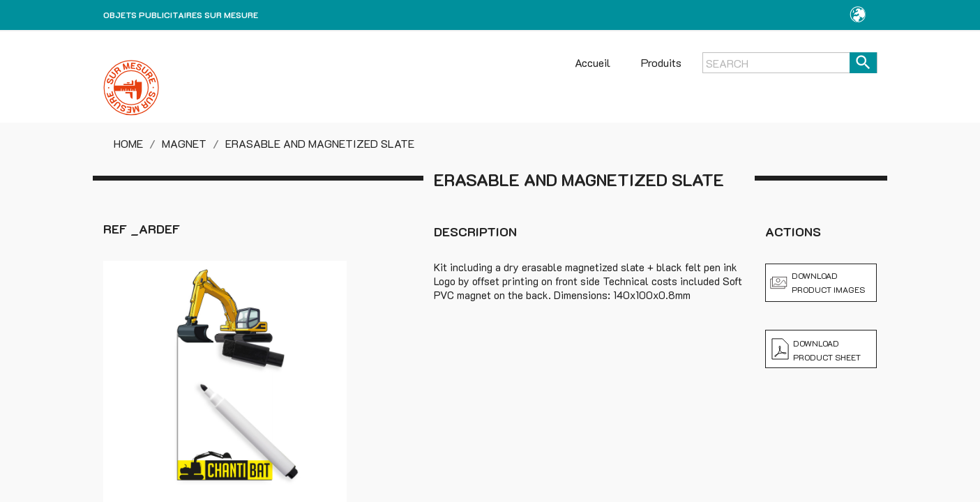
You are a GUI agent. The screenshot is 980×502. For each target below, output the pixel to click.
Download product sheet (816, 349)
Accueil (593, 62)
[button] (858, 15)
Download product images (817, 283)
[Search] (790, 63)
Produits (661, 62)
